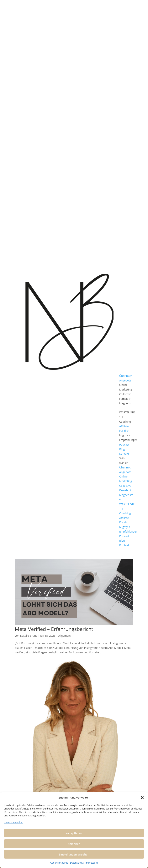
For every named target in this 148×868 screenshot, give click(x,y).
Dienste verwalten (14, 822)
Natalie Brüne (29, 636)
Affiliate (124, 426)
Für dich (124, 431)
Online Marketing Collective (126, 389)
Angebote (125, 380)
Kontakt (124, 454)
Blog (122, 449)
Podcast (124, 444)
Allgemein (64, 636)
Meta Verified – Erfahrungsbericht (54, 629)
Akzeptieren (74, 833)
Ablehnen (74, 844)
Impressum (92, 863)
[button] (142, 798)
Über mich (126, 376)
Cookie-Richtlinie (59, 863)
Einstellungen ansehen (74, 854)
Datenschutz (77, 863)
